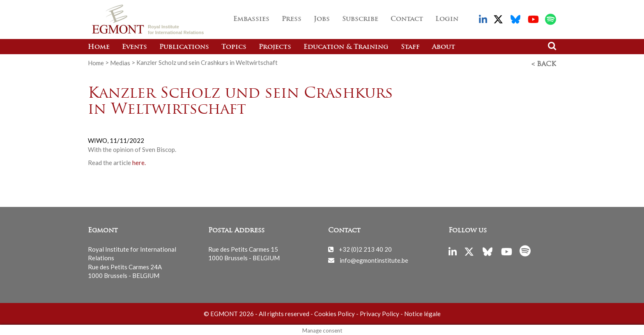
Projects (275, 47)
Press (292, 19)
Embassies (251, 19)
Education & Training (346, 47)
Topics (234, 47)
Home (99, 47)
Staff (410, 47)
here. (139, 161)
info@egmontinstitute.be (374, 258)
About (444, 47)
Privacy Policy (379, 312)
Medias (120, 62)
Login (447, 19)
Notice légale (422, 312)
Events (135, 47)
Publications (184, 47)
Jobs (322, 19)
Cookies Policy (335, 312)
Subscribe (360, 19)
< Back (544, 63)
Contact (407, 19)
